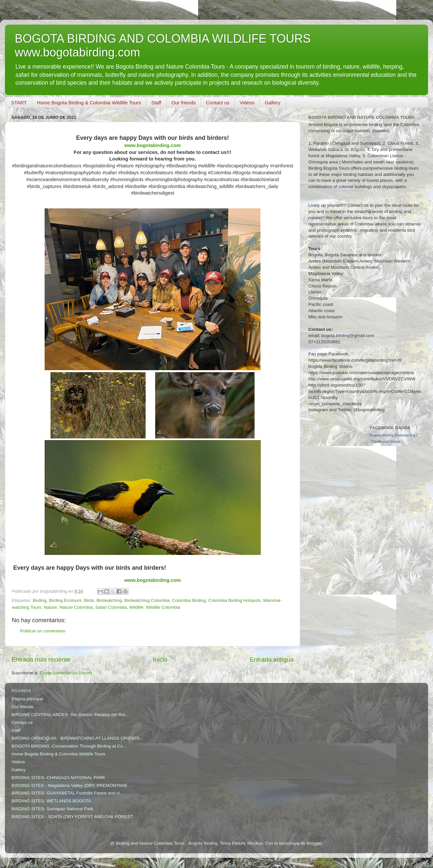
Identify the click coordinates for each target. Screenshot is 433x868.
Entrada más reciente (41, 659)
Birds (89, 600)
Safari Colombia (111, 607)
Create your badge (386, 441)
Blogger (314, 843)
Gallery (273, 103)
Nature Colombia (76, 607)
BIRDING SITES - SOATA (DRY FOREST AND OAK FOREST (72, 817)
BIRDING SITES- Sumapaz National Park (52, 809)
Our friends (184, 103)
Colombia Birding (189, 600)
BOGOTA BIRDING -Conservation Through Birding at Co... (69, 746)
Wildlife (136, 607)
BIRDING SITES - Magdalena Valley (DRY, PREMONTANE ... (72, 785)
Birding (40, 600)
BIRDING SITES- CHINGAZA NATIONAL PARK (58, 778)
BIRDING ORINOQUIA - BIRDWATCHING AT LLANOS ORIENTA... (78, 738)
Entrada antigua (272, 659)
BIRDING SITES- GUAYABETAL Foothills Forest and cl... (67, 793)
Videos (247, 103)
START (19, 103)
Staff (156, 103)
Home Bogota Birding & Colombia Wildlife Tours (89, 103)
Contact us (218, 103)
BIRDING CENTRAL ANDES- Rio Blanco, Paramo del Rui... (70, 715)
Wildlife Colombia (163, 607)
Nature (50, 607)
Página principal (27, 699)
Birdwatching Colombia (147, 600)
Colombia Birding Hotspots (235, 600)
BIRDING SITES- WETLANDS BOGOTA (51, 801)
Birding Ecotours (65, 600)
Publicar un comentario (43, 631)
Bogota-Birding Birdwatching (393, 435)
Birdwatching (109, 600)
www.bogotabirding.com (153, 145)
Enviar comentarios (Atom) (66, 673)
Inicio (160, 659)
